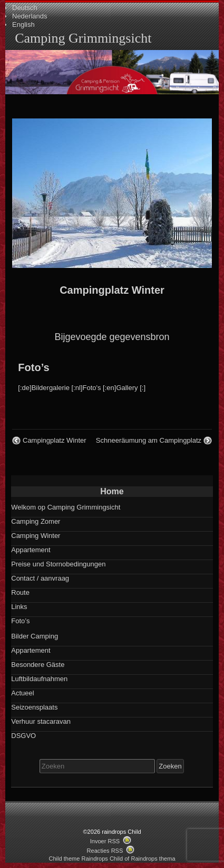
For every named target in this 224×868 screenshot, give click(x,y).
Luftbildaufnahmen (39, 679)
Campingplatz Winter (112, 290)
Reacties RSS (105, 851)
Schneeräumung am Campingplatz (149, 440)
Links (19, 607)
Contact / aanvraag (40, 578)
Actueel (22, 693)
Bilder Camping (35, 636)
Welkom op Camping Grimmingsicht (66, 507)
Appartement (31, 550)
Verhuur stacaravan (41, 721)
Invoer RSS (105, 841)
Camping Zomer (36, 521)
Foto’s (33, 367)
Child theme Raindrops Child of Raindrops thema (112, 859)
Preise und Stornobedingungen (58, 564)
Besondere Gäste (38, 665)
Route (20, 592)
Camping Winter (36, 536)
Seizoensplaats (34, 707)
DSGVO (23, 736)
